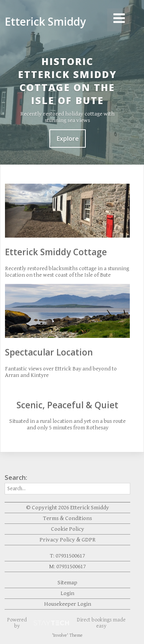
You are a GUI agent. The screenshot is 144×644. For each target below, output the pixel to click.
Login (67, 593)
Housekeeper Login (68, 604)
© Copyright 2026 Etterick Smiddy (68, 508)
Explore (68, 139)
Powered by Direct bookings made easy (66, 623)
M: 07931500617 (67, 567)
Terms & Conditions (67, 518)
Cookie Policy (68, 529)
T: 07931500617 (67, 556)
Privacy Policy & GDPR (68, 540)
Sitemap (67, 583)
